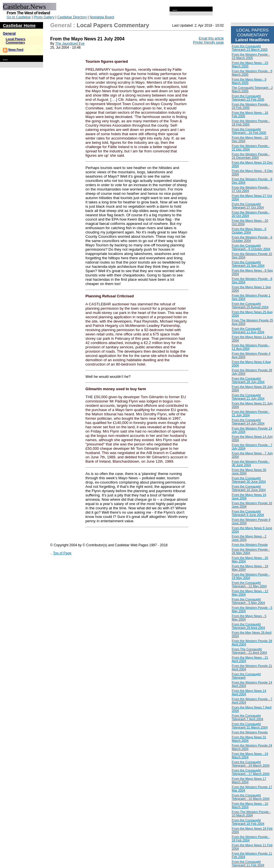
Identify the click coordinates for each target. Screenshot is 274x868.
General (9, 34)
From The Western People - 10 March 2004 (251, 814)
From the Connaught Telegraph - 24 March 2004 (251, 764)
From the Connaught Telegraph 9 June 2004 (248, 513)
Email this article (211, 38)
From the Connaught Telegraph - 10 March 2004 (251, 797)
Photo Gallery (44, 17)
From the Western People (250, 545)
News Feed (16, 50)
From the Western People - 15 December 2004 (251, 156)
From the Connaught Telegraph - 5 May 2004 (248, 601)
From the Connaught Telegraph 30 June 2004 (249, 480)
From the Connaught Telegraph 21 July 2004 (248, 397)
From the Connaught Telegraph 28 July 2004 (248, 380)
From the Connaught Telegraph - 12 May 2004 (249, 584)
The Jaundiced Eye (70, 44)
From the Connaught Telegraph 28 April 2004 (248, 626)
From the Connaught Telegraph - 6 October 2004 (251, 247)
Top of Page (62, 553)
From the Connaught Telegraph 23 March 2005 (250, 48)
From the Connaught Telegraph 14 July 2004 (248, 422)
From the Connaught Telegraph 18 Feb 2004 (248, 822)
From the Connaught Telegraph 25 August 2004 (250, 305)
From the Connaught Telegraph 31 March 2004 (250, 726)
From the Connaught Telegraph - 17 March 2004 (251, 772)
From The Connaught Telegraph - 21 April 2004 (249, 651)
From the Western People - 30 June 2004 (251, 463)
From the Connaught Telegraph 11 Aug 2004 (248, 330)
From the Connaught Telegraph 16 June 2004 (249, 488)
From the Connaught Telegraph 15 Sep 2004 (248, 264)
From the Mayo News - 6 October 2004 (249, 231)
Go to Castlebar (19, 17)
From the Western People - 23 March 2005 (251, 56)
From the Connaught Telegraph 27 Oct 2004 (248, 206)
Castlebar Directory (72, 17)
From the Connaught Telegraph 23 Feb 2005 (248, 98)
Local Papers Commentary (15, 41)
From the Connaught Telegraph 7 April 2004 (247, 717)
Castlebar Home (19, 25)
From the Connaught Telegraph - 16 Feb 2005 (249, 131)
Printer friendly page (208, 42)
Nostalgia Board (102, 17)
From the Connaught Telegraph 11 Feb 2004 (248, 863)
